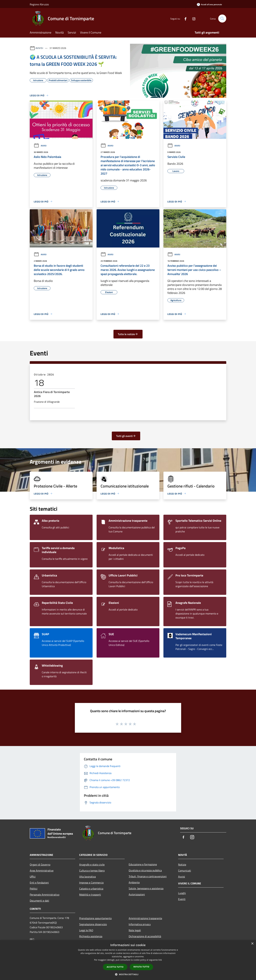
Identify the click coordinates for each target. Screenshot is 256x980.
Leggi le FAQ (86, 930)
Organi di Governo (40, 865)
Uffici (33, 877)
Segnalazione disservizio (93, 924)
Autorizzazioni (137, 894)
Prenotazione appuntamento (95, 918)
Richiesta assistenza (91, 936)
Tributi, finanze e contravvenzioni (148, 876)
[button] (128, 974)
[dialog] (128, 960)
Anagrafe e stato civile (92, 865)
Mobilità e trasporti (90, 895)
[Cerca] (222, 19)
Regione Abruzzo (39, 4)
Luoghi (182, 893)
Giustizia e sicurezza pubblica (145, 870)
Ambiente (134, 882)
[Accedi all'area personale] (209, 4)
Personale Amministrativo (45, 895)
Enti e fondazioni (39, 883)
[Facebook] (184, 18)
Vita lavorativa (87, 877)
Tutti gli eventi (126, 436)
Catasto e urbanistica (91, 889)
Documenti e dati (39, 901)
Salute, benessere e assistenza (146, 888)
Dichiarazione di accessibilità (145, 936)
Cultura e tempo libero (92, 871)
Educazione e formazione (143, 864)
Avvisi (39, 48)
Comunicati (185, 871)
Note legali (135, 930)
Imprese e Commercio (91, 883)
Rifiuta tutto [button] (141, 967)
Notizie (182, 865)
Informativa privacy (140, 924)
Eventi (182, 899)
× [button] (252, 944)
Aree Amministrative (42, 871)
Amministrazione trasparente (145, 918)
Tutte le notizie (128, 334)
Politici (34, 889)
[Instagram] (193, 18)
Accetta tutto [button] (115, 967)
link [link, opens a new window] (160, 960)
